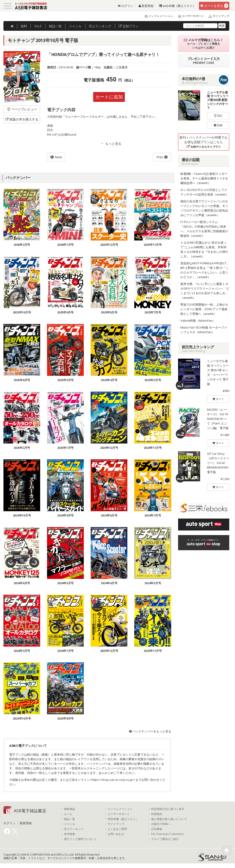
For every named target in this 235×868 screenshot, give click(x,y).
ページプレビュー (22, 109)
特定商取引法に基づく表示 (168, 809)
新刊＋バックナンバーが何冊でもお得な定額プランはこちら (204, 142)
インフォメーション (157, 16)
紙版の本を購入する (22, 119)
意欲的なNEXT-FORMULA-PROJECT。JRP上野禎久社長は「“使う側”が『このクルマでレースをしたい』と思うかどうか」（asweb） (205, 270)
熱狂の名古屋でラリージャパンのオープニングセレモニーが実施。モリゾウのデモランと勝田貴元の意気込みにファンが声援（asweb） (204, 208)
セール (68, 814)
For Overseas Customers (167, 834)
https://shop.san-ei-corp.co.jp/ (113, 780)
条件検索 (70, 834)
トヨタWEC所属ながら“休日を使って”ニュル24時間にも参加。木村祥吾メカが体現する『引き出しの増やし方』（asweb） (204, 249)
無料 (24, 26)
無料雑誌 (70, 809)
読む (218, 116)
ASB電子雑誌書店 (30, 811)
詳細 (218, 125)
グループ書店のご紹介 (165, 839)
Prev (160, 157)
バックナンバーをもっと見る (150, 731)
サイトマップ (217, 16)
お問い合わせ (116, 834)
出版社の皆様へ (161, 824)
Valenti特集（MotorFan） (198, 321)
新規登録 (146, 6)
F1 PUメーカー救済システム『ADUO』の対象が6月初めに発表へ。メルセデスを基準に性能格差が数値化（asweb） (204, 229)
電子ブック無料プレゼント (81, 839)
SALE (38, 26)
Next (58, 157)
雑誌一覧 (70, 819)
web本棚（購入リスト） (177, 6)
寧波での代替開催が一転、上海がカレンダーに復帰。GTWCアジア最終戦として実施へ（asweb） (204, 309)
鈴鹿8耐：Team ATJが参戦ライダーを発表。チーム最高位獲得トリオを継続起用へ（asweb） (204, 178)
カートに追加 (109, 97)
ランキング (100, 26)
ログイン (126, 6)
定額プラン (129, 26)
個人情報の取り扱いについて (169, 819)
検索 (222, 26)
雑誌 (55, 26)
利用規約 (157, 814)
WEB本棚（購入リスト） (123, 819)
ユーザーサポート (189, 16)
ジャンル (75, 26)
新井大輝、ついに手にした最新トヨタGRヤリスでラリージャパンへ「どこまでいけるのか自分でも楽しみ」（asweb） (205, 291)
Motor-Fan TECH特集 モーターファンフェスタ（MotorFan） (204, 330)
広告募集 (157, 829)
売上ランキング (74, 829)
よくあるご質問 (117, 829)
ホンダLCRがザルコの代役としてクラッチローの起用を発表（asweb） (204, 192)
